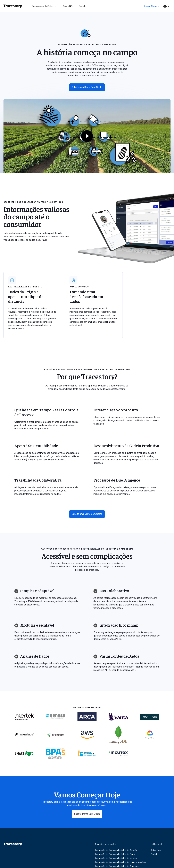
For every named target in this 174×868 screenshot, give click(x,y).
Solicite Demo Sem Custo (87, 814)
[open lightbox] (87, 136)
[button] (45, 6)
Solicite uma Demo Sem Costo (87, 87)
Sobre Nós (68, 6)
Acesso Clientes (151, 6)
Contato (82, 6)
